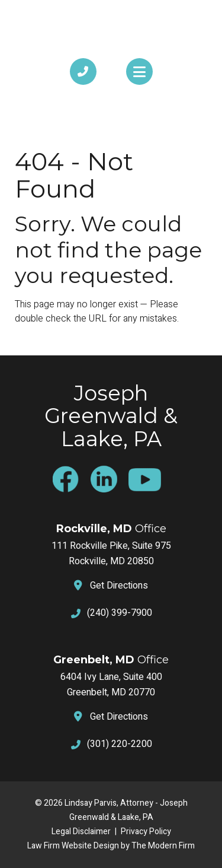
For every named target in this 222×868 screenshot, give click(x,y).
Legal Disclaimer (81, 832)
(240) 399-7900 (120, 613)
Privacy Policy (146, 832)
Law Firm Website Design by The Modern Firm (111, 846)
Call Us (83, 97)
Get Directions (119, 586)
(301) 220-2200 (120, 744)
